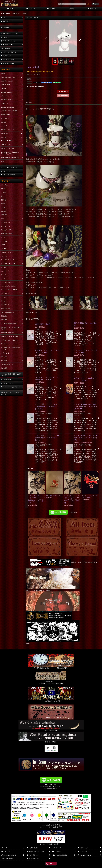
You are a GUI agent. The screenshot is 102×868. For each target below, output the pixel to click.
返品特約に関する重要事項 (35, 86)
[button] (46, 39)
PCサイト (52, 864)
